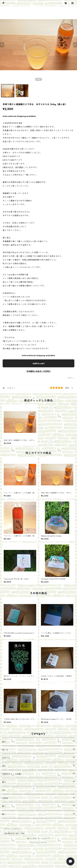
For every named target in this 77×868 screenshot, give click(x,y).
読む (4, 766)
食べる (5, 750)
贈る (4, 782)
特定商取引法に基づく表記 (14, 833)
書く (4, 806)
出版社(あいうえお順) (12, 774)
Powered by (38, 843)
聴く (4, 814)
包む (4, 790)
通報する (71, 378)
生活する (6, 758)
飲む (4, 742)
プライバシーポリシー (13, 829)
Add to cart (39, 363)
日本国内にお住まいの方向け (39, 371)
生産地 (5, 798)
